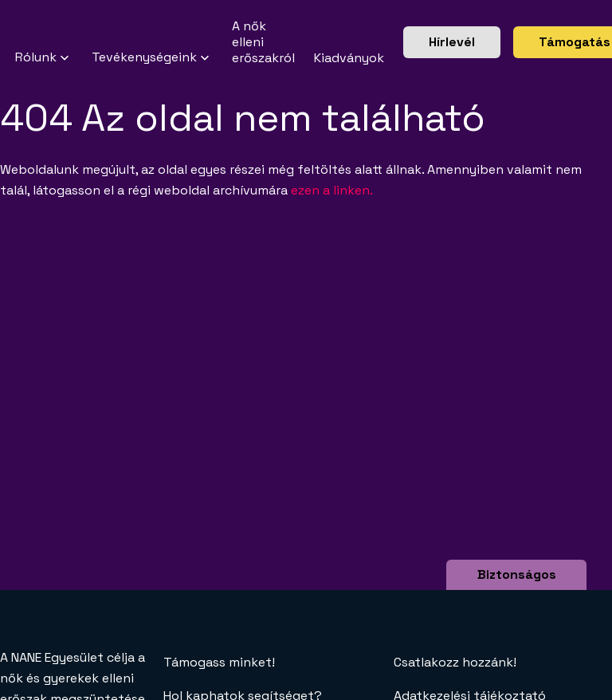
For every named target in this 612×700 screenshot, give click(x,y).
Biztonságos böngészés (517, 585)
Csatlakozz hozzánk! (455, 662)
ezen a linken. (332, 190)
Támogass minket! (219, 662)
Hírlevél (452, 42)
